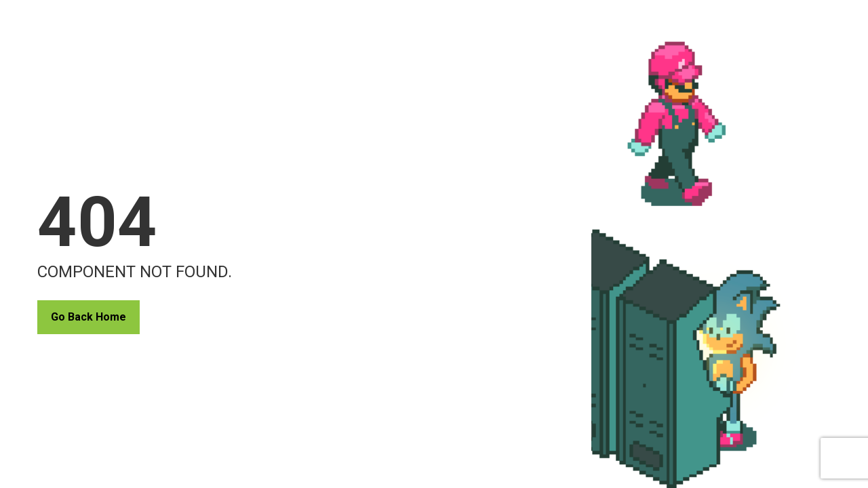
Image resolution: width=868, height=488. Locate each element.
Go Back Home (88, 317)
